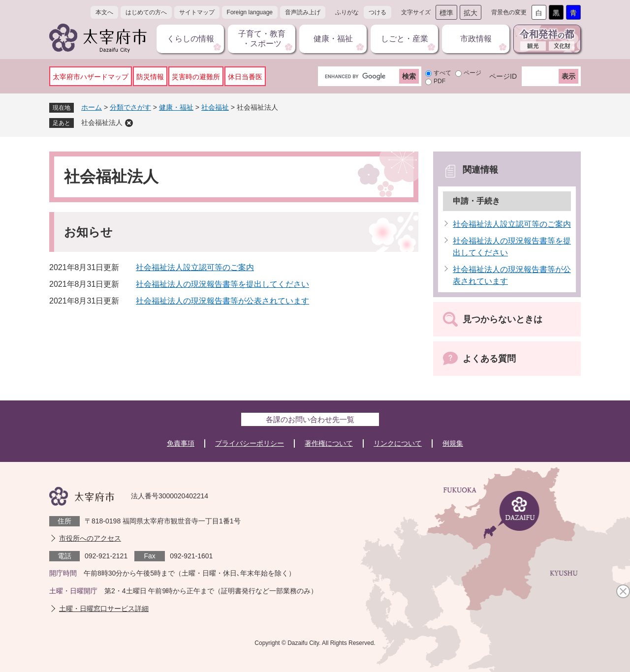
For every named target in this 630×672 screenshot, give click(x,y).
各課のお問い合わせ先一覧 (310, 419)
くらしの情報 (190, 39)
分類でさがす (130, 107)
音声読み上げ (303, 12)
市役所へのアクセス (90, 538)
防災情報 (150, 77)
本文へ (104, 12)
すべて (442, 73)
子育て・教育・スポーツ (262, 39)
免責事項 (181, 443)
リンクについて (398, 443)
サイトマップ (197, 12)
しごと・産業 (405, 39)
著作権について (329, 443)
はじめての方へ (146, 12)
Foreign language (250, 12)
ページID (503, 76)
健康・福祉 (333, 39)
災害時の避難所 (196, 77)
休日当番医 (245, 77)
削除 (129, 123)
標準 (446, 13)
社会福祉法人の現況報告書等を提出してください (222, 284)
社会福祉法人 (102, 122)
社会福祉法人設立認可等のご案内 (195, 267)
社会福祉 (215, 107)
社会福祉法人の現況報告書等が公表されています (222, 301)
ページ (472, 73)
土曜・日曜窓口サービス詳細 (104, 609)
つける (378, 12)
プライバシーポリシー (250, 443)
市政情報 (476, 39)
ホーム (92, 107)
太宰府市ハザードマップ (91, 77)
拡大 (471, 13)
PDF (440, 81)
